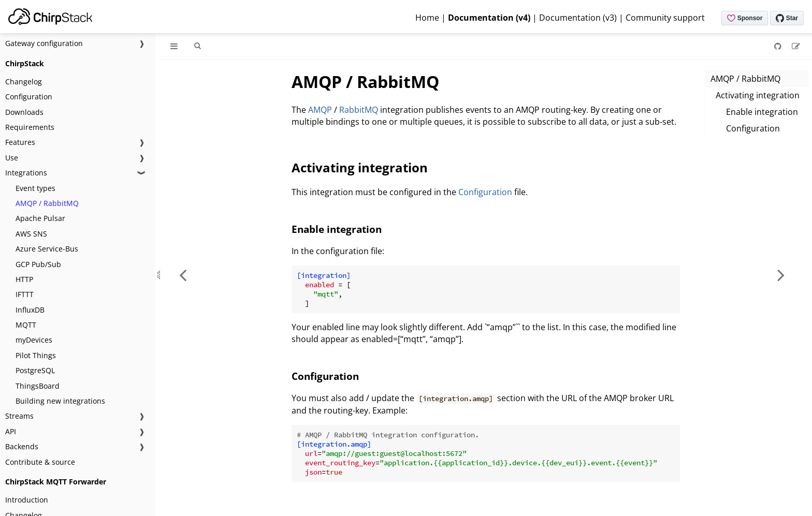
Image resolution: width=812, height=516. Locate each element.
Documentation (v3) (578, 18)
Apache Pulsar (40, 218)
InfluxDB (30, 310)
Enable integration (762, 112)
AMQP (320, 110)
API (11, 431)
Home (427, 18)
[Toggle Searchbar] (197, 46)
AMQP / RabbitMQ (47, 203)
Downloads (24, 112)
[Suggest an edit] (796, 46)
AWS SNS (31, 234)
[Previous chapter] (183, 275)
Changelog (24, 82)
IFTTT (25, 294)
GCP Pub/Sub (38, 264)
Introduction (27, 500)
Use (12, 158)
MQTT (26, 325)
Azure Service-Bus (47, 249)
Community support (665, 18)
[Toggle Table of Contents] (174, 46)
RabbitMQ (359, 110)
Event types (35, 188)
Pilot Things (36, 355)
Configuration (29, 97)
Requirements (30, 127)
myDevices (34, 340)
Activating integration (758, 95)
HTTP (24, 279)
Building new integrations (60, 401)
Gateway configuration (44, 43)
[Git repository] (779, 46)
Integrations (26, 173)
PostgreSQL (35, 370)
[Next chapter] (781, 275)
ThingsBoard (38, 386)
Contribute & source (40, 462)
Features (20, 142)
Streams (19, 416)
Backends (22, 446)
